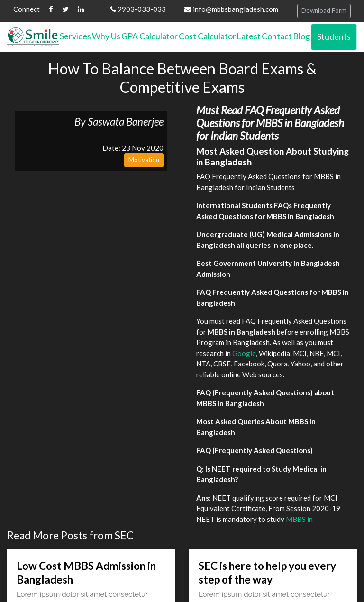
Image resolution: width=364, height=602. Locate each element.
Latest (249, 36)
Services (75, 36)
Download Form (324, 10)
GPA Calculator (150, 36)
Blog (301, 36)
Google (244, 353)
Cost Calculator (207, 36)
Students (334, 36)
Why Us (106, 36)
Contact (277, 36)
